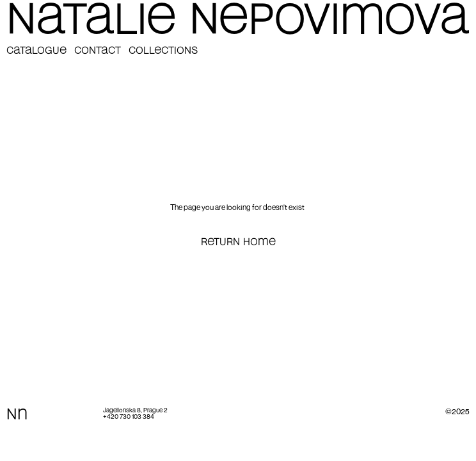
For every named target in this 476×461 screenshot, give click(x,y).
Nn (17, 415)
